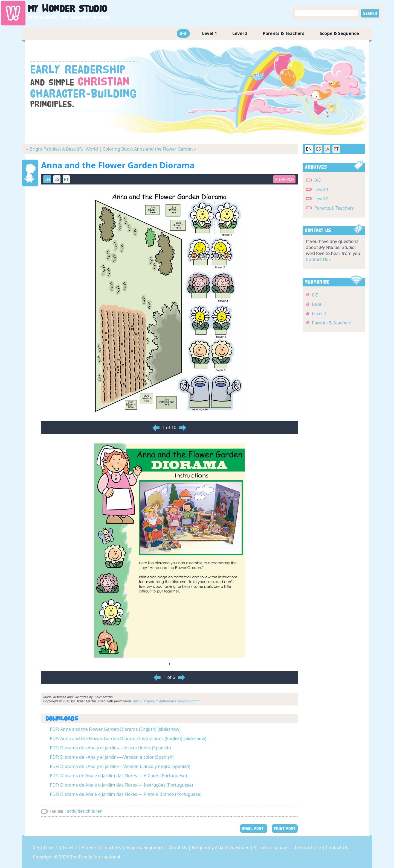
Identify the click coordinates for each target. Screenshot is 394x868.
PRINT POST (285, 829)
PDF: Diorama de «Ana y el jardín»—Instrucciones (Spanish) (110, 748)
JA (327, 149)
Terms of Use (308, 848)
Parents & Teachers (283, 33)
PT (66, 179)
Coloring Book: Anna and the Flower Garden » (149, 149)
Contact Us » (319, 259)
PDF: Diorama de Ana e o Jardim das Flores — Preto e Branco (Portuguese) (126, 794)
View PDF (284, 179)
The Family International (95, 857)
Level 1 (209, 33)
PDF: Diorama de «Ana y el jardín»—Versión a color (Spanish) (112, 757)
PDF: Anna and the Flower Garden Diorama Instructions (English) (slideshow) (128, 738)
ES (57, 179)
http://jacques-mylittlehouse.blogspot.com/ (166, 701)
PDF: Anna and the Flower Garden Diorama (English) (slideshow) (115, 729)
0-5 (183, 33)
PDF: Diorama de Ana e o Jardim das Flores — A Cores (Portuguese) (118, 776)
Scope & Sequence (339, 33)
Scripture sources (272, 848)
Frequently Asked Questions (221, 848)
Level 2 (240, 33)
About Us (178, 848)
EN (47, 179)
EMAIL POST (254, 829)
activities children (85, 811)
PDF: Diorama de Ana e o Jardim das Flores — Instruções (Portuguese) (121, 785)
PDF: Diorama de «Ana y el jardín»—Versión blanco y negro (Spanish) (120, 766)
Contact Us (337, 848)
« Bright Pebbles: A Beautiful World (62, 149)
